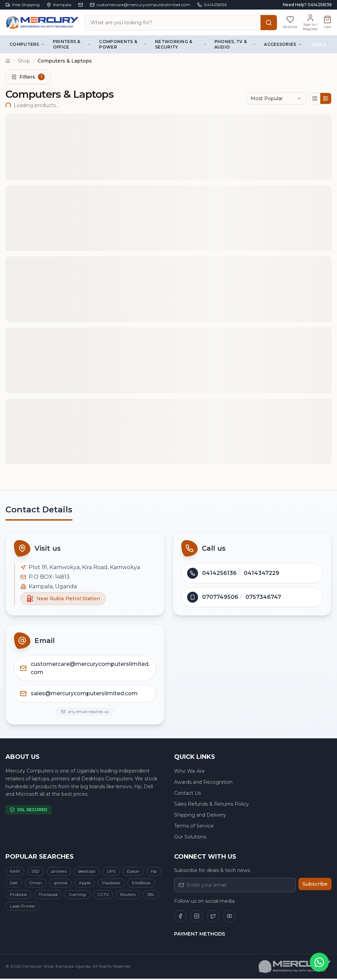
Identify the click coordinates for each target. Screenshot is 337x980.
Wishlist (232, 179)
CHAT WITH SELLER (49, 302)
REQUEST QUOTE (140, 302)
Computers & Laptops (44, 47)
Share (294, 179)
